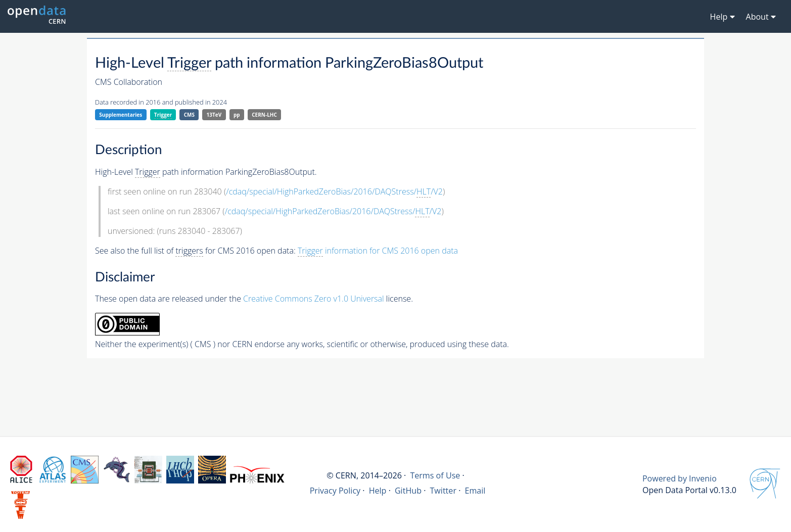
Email (475, 491)
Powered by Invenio (680, 478)
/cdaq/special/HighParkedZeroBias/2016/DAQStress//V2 (334, 192)
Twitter (443, 491)
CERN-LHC (264, 115)
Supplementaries (121, 115)
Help (378, 491)
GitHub (408, 491)
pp (237, 115)
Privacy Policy (335, 491)
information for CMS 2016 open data (378, 251)
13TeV (214, 115)
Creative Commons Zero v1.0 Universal (314, 299)
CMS (189, 115)
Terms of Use (435, 475)
